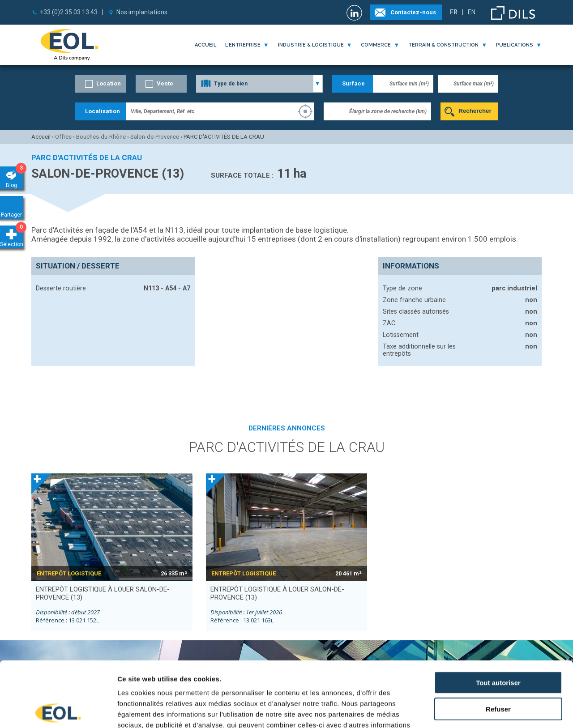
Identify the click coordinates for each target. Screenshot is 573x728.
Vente (165, 83)
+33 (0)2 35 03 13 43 (69, 12)
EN (472, 12)
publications (515, 45)
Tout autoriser (498, 617)
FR (454, 12)
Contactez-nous (413, 12)
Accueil (205, 45)
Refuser (498, 644)
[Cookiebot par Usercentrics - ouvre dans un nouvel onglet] (58, 711)
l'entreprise (243, 45)
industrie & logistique (311, 45)
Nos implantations (142, 12)
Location (109, 83)
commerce (376, 45)
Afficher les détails (493, 710)
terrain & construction (443, 45)
